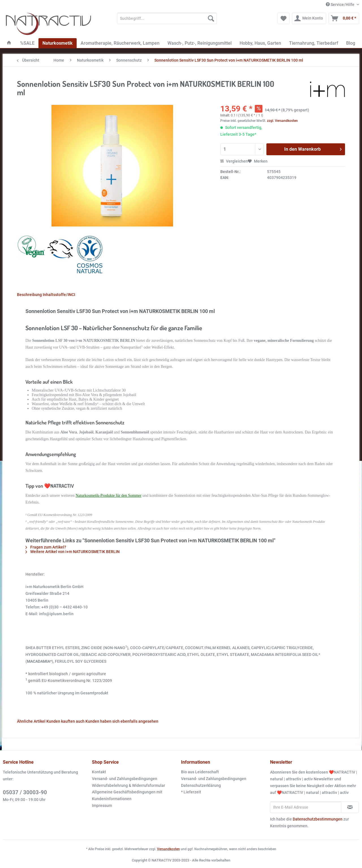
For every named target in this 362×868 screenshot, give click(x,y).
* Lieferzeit (191, 792)
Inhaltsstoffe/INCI (59, 295)
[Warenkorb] (344, 18)
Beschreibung (29, 295)
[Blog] (351, 43)
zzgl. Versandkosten (282, 121)
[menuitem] (167, 21)
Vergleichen (234, 161)
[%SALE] (27, 43)
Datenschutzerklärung (201, 785)
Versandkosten (168, 849)
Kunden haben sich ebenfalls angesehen (122, 721)
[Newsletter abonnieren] (350, 807)
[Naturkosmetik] (58, 43)
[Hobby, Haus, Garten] (260, 43)
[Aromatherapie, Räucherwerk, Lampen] (120, 43)
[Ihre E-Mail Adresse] (306, 807)
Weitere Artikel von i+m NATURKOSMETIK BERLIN (73, 552)
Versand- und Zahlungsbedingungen (125, 779)
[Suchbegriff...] (167, 18)
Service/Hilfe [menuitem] (341, 5)
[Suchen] (211, 18)
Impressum (102, 806)
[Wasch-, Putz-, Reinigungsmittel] (200, 43)
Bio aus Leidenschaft (200, 772)
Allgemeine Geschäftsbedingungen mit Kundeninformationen (127, 795)
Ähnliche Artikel (31, 721)
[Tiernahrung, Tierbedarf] (314, 43)
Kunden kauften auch (65, 721)
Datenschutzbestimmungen (318, 819)
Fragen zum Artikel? (46, 547)
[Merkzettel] (284, 18)
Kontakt (99, 772)
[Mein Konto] (309, 18)
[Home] (9, 43)
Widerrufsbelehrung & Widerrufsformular (129, 785)
